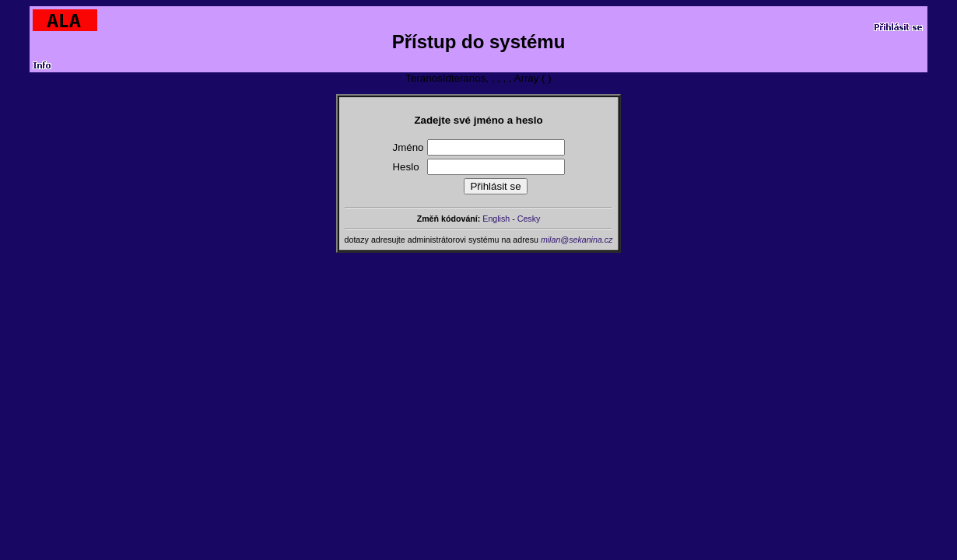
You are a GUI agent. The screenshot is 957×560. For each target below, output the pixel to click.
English (496, 219)
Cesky (529, 219)
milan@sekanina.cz (577, 240)
